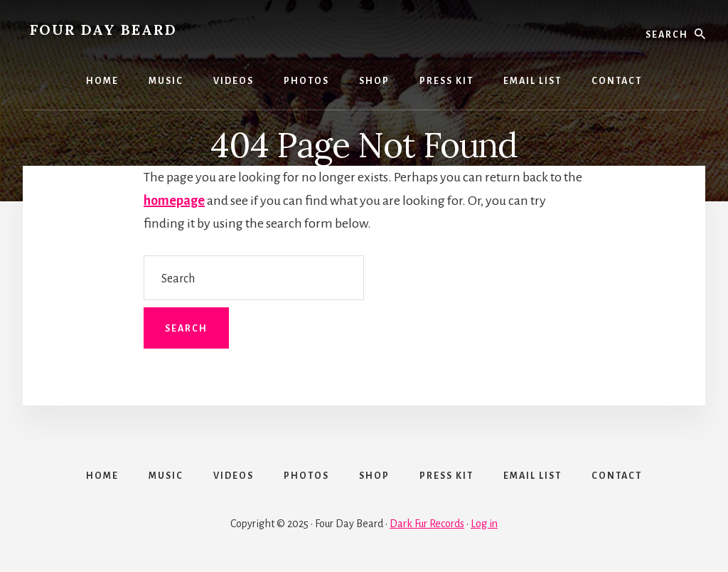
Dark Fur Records (427, 524)
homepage (174, 201)
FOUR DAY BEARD (103, 30)
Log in (484, 524)
